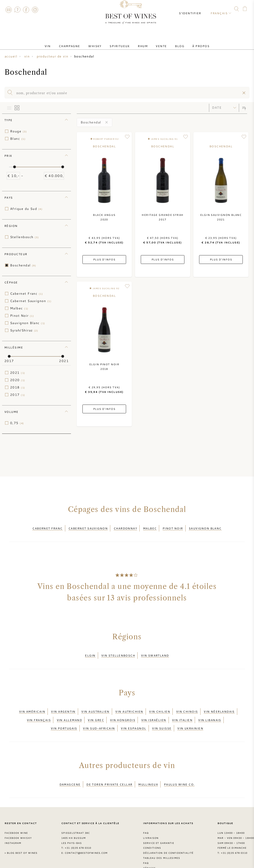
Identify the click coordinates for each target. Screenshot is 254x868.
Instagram (35, 10)
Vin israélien (154, 710)
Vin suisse (162, 716)
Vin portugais (64, 716)
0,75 (17, 423)
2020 (18, 380)
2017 (18, 395)
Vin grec (96, 710)
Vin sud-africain (99, 716)
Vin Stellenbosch (118, 651)
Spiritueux (121, 42)
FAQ (17, 10)
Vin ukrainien (190, 716)
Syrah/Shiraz (24, 330)
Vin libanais (210, 710)
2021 (18, 373)
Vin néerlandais (219, 705)
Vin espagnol (133, 716)
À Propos (189, 42)
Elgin (90, 651)
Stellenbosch (24, 237)
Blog (171, 42)
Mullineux (148, 769)
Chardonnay (126, 527)
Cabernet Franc (27, 294)
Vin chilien (160, 705)
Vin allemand (69, 710)
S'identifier (194, 9)
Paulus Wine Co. (179, 769)
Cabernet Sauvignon (31, 301)
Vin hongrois (123, 710)
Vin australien (95, 705)
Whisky (100, 42)
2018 (18, 387)
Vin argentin (63, 705)
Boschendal (23, 265)
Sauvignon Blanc (28, 323)
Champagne (78, 42)
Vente (156, 42)
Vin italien (182, 710)
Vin (60, 42)
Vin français (39, 710)
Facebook (26, 10)
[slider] (14, 167)
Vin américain (32, 705)
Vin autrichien (129, 705)
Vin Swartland (155, 651)
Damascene (70, 769)
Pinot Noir (22, 316)
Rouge (18, 131)
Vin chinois (187, 705)
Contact (8, 10)
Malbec (19, 308)
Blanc (18, 139)
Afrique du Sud (26, 209)
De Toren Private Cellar (109, 769)
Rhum (141, 42)
